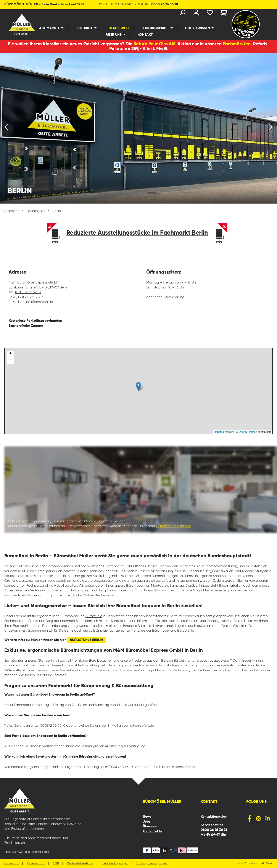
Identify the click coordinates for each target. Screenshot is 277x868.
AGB (56, 864)
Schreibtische (95, 596)
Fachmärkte (153, 831)
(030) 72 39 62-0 (28, 292)
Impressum (12, 864)
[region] (138, 128)
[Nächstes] (271, 128)
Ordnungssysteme (19, 581)
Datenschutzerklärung (174, 526)
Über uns (150, 827)
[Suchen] (182, 14)
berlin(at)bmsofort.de (37, 302)
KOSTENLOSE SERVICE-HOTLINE (138, 5)
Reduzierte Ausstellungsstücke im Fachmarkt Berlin (137, 233)
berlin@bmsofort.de (138, 726)
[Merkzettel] (210, 14)
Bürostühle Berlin (86, 640)
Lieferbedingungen (115, 864)
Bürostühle (94, 616)
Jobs (147, 822)
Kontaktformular (214, 817)
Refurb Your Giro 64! (154, 44)
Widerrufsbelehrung (81, 864)
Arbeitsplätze (223, 576)
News (147, 817)
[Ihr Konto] (196, 14)
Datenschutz (36, 864)
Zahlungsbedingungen (152, 864)
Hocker (77, 596)
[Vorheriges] (6, 128)
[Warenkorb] (222, 14)
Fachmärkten (237, 44)
